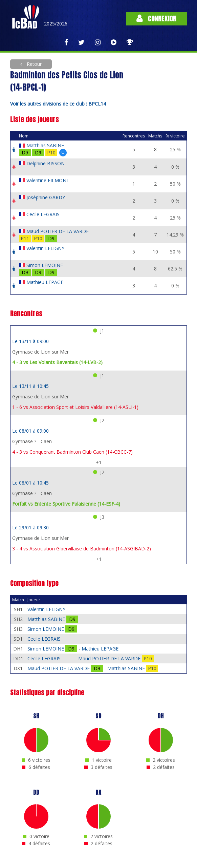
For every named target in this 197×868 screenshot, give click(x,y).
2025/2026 (56, 24)
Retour (34, 64)
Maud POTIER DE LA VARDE (58, 231)
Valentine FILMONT (48, 180)
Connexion (156, 18)
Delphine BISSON (46, 163)
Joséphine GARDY (46, 197)
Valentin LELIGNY (45, 248)
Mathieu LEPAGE (45, 282)
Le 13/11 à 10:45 (30, 386)
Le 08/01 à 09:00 (30, 431)
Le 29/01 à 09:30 (30, 527)
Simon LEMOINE (45, 265)
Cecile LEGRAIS (43, 214)
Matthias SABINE (45, 145)
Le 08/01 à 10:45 (30, 483)
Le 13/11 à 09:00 (30, 341)
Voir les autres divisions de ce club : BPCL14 (58, 104)
